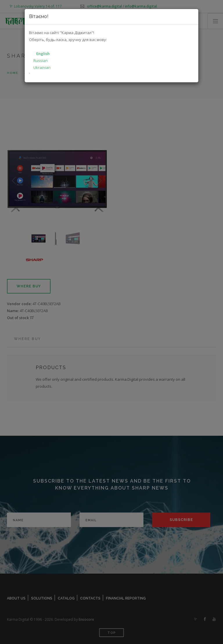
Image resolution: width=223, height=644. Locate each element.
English (43, 54)
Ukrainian (42, 67)
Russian (41, 61)
